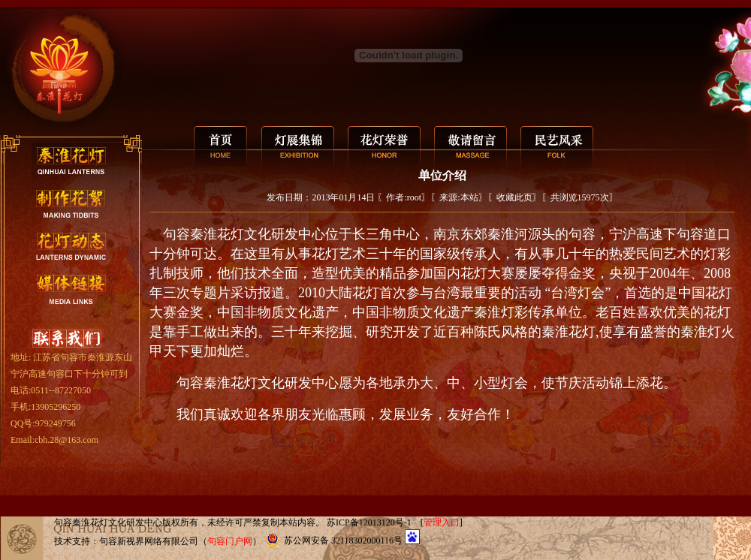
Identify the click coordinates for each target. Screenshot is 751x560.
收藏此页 (514, 197)
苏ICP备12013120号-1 (369, 522)
